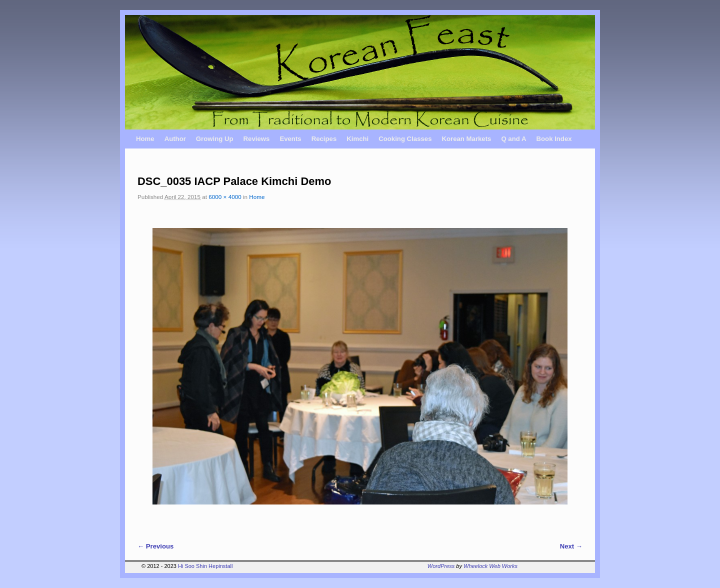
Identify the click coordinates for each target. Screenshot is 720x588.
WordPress (441, 566)
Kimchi (357, 139)
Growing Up (215, 139)
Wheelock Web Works (490, 566)
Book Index (554, 139)
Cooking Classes (405, 139)
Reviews (257, 139)
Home (145, 139)
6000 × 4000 (225, 197)
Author (175, 139)
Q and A (513, 139)
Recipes (324, 139)
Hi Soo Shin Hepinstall (205, 566)
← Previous (155, 546)
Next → (571, 546)
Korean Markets (466, 139)
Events (290, 139)
